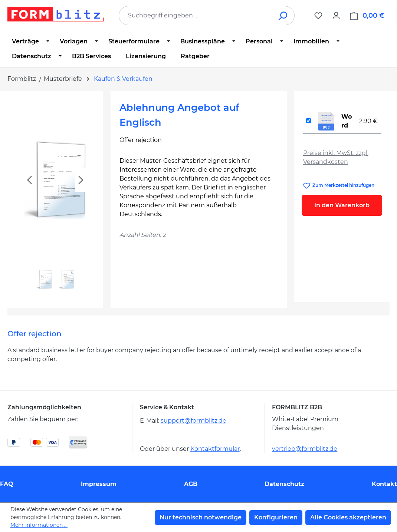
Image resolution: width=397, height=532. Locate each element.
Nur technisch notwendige (201, 517)
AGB (191, 484)
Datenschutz (284, 484)
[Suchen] (283, 16)
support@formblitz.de (193, 421)
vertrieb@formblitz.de (305, 449)
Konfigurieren (276, 517)
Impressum (99, 484)
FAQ (7, 484)
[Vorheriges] (29, 180)
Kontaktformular (215, 449)
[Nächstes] (81, 180)
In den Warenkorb (342, 205)
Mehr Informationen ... (39, 525)
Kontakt (384, 484)
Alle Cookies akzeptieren (348, 517)
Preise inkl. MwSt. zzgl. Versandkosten (336, 157)
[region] (55, 197)
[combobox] (196, 16)
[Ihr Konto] (336, 16)
